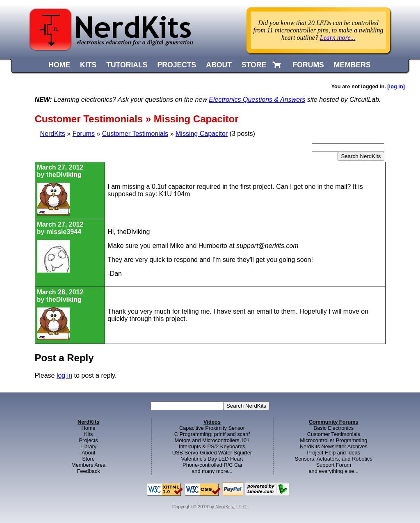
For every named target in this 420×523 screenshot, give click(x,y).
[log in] (396, 86)
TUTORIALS (127, 65)
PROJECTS (177, 65)
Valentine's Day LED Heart (212, 459)
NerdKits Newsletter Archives (334, 446)
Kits (88, 434)
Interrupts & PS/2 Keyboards (212, 446)
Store (88, 459)
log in (64, 375)
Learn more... (338, 38)
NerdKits (53, 134)
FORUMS (308, 65)
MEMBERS (352, 65)
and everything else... (333, 471)
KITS (88, 65)
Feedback (89, 471)
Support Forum (334, 465)
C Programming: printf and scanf (212, 434)
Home (89, 428)
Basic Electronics (334, 428)
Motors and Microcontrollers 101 (212, 440)
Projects (89, 440)
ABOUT (219, 65)
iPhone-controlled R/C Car (212, 465)
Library (88, 446)
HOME (59, 65)
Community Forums (334, 422)
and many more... (212, 471)
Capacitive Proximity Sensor (212, 428)
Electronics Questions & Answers (257, 100)
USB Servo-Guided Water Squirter (212, 453)
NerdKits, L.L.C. (232, 507)
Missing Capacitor (202, 134)
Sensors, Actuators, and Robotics (334, 459)
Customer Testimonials (135, 134)
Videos (212, 422)
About (88, 453)
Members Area (88, 465)
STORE (254, 65)
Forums (84, 134)
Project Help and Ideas (334, 453)
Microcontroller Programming (333, 440)
